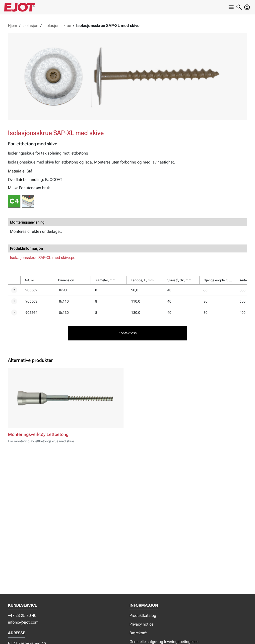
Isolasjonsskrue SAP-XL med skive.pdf (43, 258)
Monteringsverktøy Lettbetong (38, 434)
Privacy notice (141, 624)
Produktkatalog (143, 615)
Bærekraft (138, 633)
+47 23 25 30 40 (22, 615)
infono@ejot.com (23, 622)
